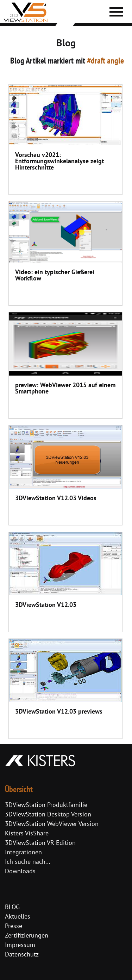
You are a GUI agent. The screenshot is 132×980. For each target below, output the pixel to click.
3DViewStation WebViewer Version (52, 824)
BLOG (12, 907)
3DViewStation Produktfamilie (46, 805)
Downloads (20, 871)
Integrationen (23, 852)
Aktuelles (18, 916)
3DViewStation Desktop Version (48, 814)
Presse (14, 926)
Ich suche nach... (28, 862)
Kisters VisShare (27, 833)
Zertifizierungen (27, 935)
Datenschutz (22, 954)
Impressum (20, 945)
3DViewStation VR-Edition (40, 843)
